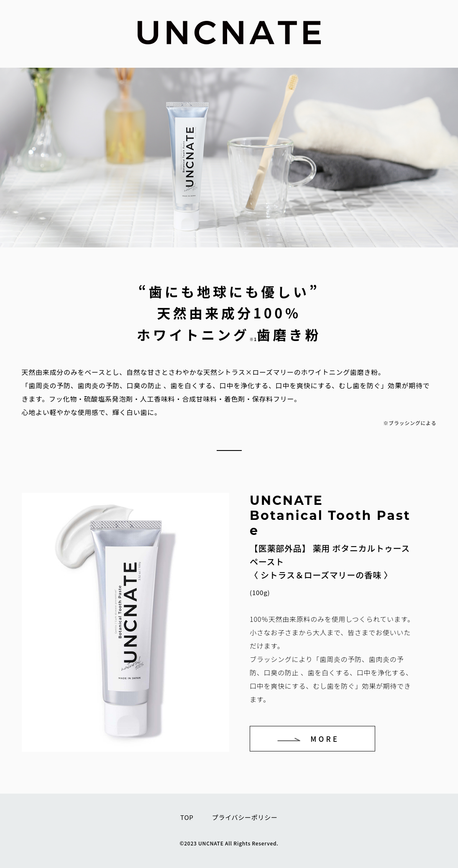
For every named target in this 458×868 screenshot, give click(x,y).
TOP (187, 817)
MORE (325, 739)
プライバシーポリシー (245, 817)
